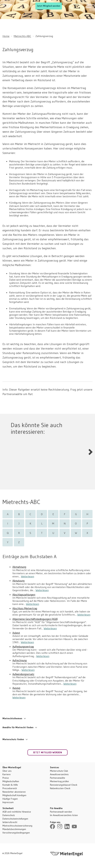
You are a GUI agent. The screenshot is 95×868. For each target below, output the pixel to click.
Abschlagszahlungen (24, 595)
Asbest (16, 633)
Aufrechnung (20, 660)
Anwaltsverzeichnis (59, 774)
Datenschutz (9, 815)
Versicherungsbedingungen (16, 833)
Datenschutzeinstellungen (15, 819)
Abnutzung (18, 581)
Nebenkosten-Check (60, 788)
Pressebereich (10, 788)
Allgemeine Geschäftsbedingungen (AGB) (35, 619)
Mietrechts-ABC (22, 36)
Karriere (7, 774)
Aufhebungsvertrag (23, 647)
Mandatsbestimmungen (14, 829)
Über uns (7, 771)
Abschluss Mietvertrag (25, 608)
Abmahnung (19, 567)
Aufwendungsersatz (23, 674)
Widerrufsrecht (10, 822)
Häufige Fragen (10, 799)
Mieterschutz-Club (59, 771)
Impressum (8, 802)
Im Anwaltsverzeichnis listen (64, 815)
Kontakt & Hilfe (10, 785)
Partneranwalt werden (61, 812)
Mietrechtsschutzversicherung (17, 826)
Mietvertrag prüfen (59, 781)
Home (6, 36)
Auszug (16, 688)
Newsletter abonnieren (14, 792)
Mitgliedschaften (11, 781)
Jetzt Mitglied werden (49, 6)
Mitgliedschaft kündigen (14, 795)
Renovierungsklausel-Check (64, 785)
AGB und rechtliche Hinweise (17, 812)
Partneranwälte (58, 778)
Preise (6, 778)
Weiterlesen (28, 576)
